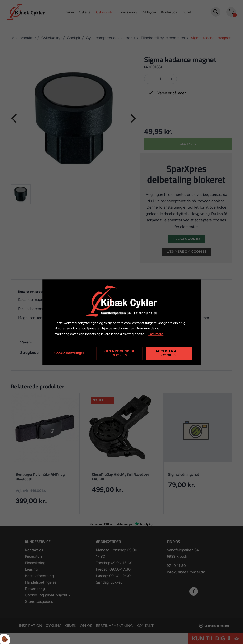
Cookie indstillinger (69, 353)
